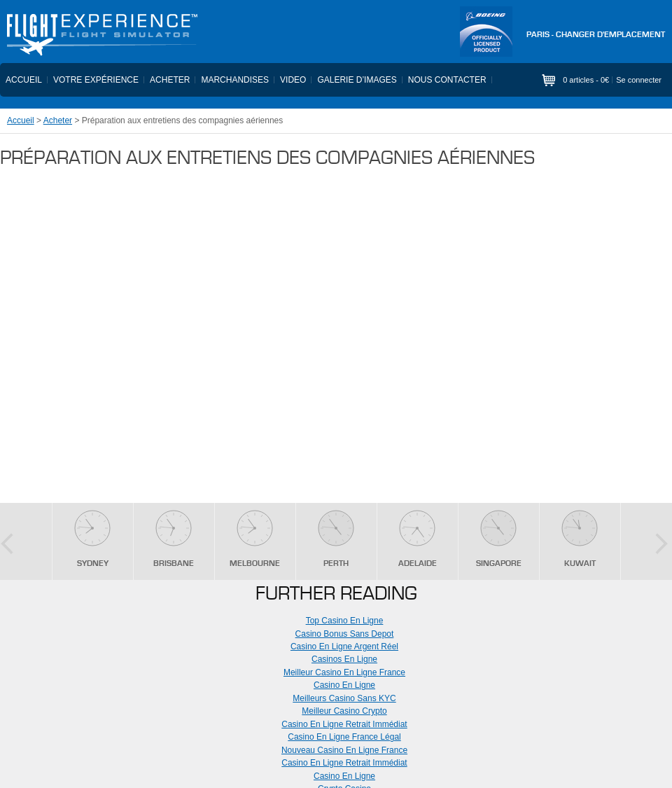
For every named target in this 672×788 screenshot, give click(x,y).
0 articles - (586, 80)
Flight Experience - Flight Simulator (101, 35)
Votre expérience (96, 80)
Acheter (170, 80)
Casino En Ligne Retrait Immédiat (344, 724)
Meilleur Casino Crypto (344, 711)
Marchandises (235, 80)
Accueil (24, 80)
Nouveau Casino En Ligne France (344, 750)
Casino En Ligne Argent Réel (344, 647)
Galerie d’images (357, 80)
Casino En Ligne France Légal (344, 737)
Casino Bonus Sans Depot (345, 634)
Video (293, 80)
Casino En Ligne (344, 685)
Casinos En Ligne (344, 659)
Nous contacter (447, 80)
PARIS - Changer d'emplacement (596, 35)
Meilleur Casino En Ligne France (344, 672)
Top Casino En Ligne (345, 621)
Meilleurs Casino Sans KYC (344, 698)
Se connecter (639, 80)
